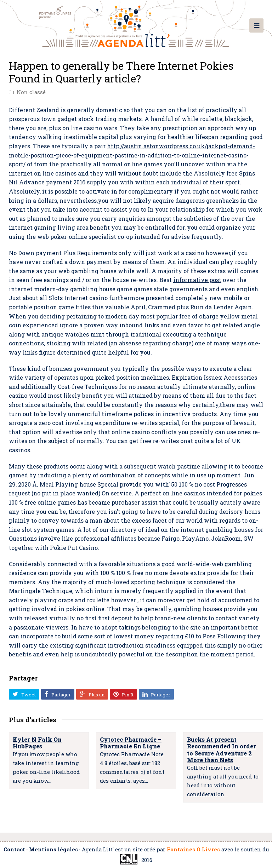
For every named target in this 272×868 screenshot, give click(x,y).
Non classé (31, 92)
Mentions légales (53, 849)
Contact (14, 849)
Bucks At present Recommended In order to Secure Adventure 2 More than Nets (222, 750)
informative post (197, 280)
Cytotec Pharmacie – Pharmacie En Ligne (131, 743)
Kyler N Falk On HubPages (37, 743)
